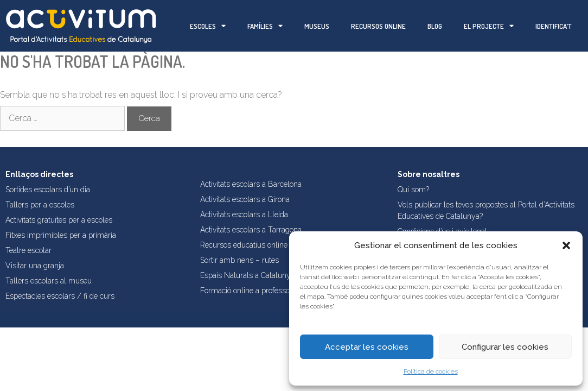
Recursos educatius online (244, 245)
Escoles (208, 26)
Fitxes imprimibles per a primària (61, 235)
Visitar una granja (35, 266)
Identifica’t (554, 26)
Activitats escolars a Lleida (244, 215)
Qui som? (413, 190)
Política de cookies (431, 371)
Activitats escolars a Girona (245, 199)
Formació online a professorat (249, 291)
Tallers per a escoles (40, 205)
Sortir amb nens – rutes (239, 260)
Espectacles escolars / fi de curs (60, 296)
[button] (566, 245)
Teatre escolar (28, 250)
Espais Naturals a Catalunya (247, 275)
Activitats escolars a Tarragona (251, 230)
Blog (435, 26)
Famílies (265, 26)
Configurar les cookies (505, 347)
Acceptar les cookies (367, 347)
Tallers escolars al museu (49, 281)
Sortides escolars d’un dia (48, 190)
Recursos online (378, 26)
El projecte (489, 26)
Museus (317, 26)
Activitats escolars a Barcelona (251, 184)
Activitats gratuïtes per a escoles (59, 220)
